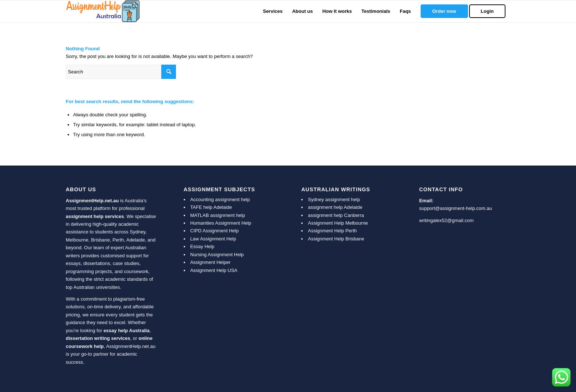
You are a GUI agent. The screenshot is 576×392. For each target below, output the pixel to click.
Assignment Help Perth (332, 231)
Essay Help (202, 246)
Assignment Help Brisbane (336, 239)
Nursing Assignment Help (217, 255)
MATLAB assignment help (218, 215)
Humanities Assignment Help (221, 223)
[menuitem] (273, 11)
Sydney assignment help (334, 199)
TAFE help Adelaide (211, 207)
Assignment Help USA (214, 270)
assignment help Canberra (336, 215)
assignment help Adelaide (335, 207)
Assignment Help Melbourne (338, 223)
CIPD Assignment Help (215, 231)
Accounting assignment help (220, 199)
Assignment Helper (210, 262)
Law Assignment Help (213, 239)
